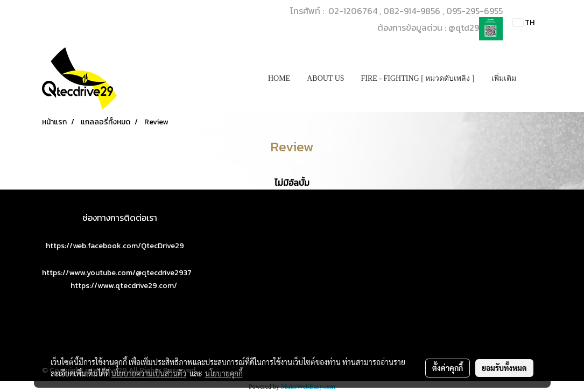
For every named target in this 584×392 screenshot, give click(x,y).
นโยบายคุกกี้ (224, 373)
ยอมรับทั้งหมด (504, 368)
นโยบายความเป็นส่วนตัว (149, 373)
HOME (279, 78)
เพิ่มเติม (504, 78)
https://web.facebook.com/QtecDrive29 (115, 246)
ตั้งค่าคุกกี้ (448, 368)
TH (524, 22)
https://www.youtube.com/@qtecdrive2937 (117, 273)
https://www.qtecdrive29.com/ (124, 286)
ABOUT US (325, 78)
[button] (534, 79)
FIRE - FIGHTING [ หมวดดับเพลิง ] (418, 78)
